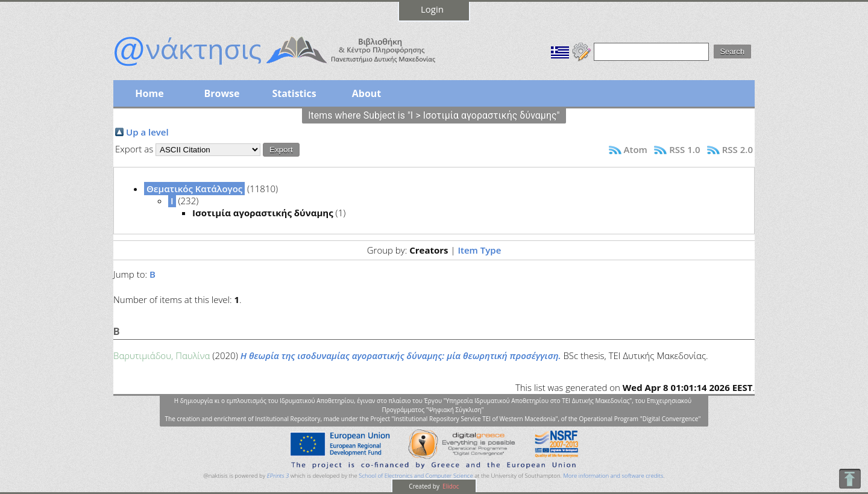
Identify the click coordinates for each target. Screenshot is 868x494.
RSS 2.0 (737, 149)
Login (432, 9)
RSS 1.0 (684, 149)
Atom (636, 149)
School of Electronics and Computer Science (416, 476)
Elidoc (450, 486)
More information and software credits (613, 476)
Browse (222, 93)
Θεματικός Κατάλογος (194, 189)
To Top (850, 479)
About (367, 93)
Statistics (294, 93)
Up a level (147, 132)
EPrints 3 (278, 476)
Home (149, 93)
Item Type (479, 250)
